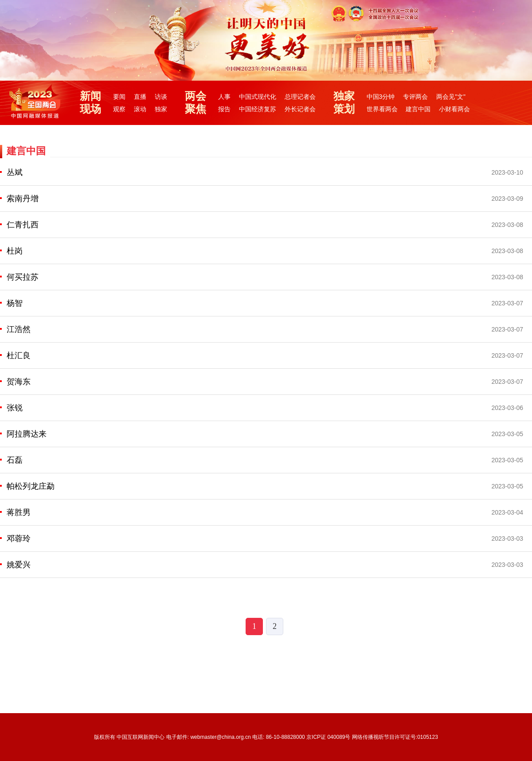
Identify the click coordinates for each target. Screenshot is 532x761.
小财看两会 (454, 109)
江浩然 (19, 329)
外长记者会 (300, 109)
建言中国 (418, 109)
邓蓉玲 (19, 539)
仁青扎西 (23, 225)
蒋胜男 (19, 512)
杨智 (15, 303)
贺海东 (19, 382)
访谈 (161, 97)
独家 (161, 109)
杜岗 (15, 251)
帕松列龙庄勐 (31, 486)
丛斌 (15, 172)
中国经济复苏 (258, 109)
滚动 (140, 109)
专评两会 (415, 97)
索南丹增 (23, 199)
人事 (224, 97)
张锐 (15, 408)
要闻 (119, 97)
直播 (140, 97)
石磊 (15, 460)
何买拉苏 (23, 277)
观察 (119, 109)
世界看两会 (382, 109)
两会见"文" (451, 97)
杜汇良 (19, 355)
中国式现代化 (258, 97)
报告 (224, 109)
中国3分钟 (381, 97)
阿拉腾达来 (27, 434)
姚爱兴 (19, 565)
